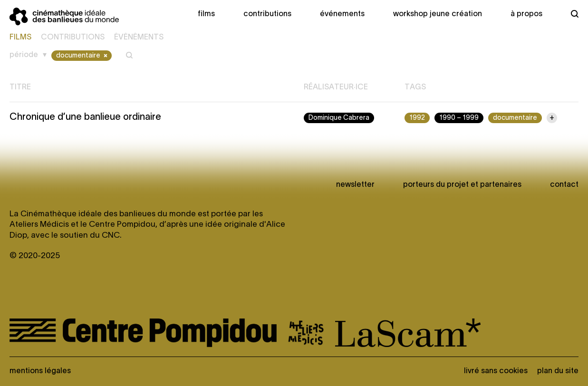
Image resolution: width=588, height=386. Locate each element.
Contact (564, 185)
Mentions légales (40, 371)
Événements (342, 14)
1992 (417, 118)
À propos (526, 14)
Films (206, 14)
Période (24, 55)
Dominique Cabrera (339, 118)
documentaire (83, 56)
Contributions (267, 14)
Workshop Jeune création (438, 14)
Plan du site (558, 371)
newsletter (355, 185)
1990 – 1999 (459, 118)
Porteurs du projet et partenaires (462, 185)
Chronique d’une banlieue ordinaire (85, 117)
